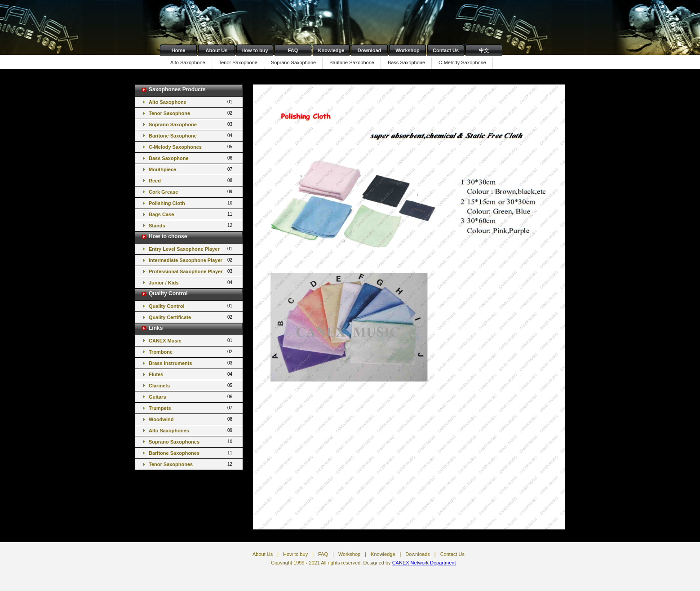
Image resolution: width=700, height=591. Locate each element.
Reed (191, 180)
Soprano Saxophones (191, 442)
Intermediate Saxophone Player (191, 260)
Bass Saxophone (406, 62)
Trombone (191, 352)
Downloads (417, 554)
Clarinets (191, 385)
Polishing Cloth (191, 203)
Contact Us (446, 50)
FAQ (293, 50)
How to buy (255, 50)
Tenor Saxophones (191, 464)
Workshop (408, 50)
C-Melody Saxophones (191, 147)
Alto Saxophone (188, 62)
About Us (217, 50)
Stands (191, 225)
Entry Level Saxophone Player (191, 249)
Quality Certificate (191, 317)
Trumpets (191, 408)
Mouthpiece (191, 169)
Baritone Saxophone (352, 62)
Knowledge (331, 50)
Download (370, 50)
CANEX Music (191, 340)
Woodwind (191, 419)
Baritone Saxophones (191, 453)
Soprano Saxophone (293, 62)
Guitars (191, 397)
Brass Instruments (191, 363)
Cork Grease (191, 192)
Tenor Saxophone (238, 62)
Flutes (191, 374)
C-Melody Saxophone (462, 62)
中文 (484, 50)
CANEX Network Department (424, 563)
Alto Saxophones (191, 430)
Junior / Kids (191, 282)
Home (179, 50)
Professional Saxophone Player (191, 271)
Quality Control (191, 306)
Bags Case (191, 214)
